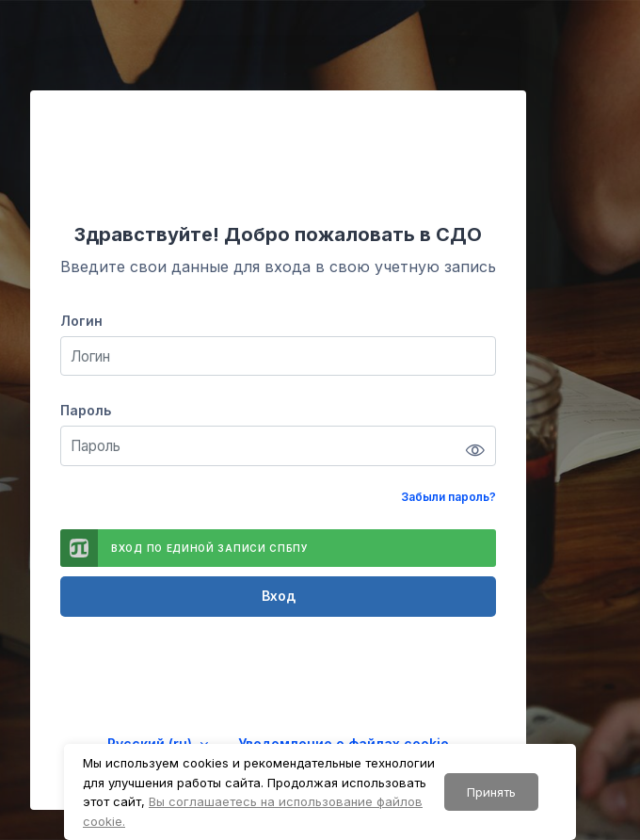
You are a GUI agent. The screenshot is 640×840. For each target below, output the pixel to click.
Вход (279, 596)
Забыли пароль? (448, 497)
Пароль (86, 410)
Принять (491, 792)
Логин (81, 321)
